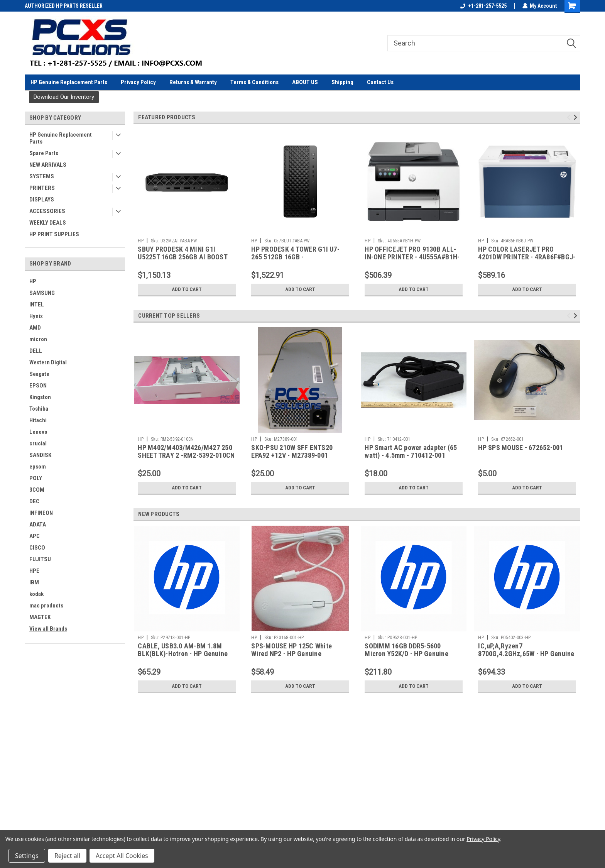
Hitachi (38, 420)
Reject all (67, 856)
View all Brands (48, 629)
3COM (37, 490)
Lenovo (38, 432)
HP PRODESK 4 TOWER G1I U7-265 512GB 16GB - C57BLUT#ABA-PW (295, 257)
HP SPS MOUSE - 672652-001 (521, 448)
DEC (34, 501)
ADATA (38, 525)
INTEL (37, 305)
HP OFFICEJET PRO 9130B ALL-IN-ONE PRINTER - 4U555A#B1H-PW (412, 257)
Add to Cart (187, 289)
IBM (34, 582)
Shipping (342, 82)
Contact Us (380, 82)
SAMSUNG (42, 293)
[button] (64, 97)
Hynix (36, 316)
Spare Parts (44, 153)
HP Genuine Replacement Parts (69, 82)
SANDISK (40, 455)
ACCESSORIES (47, 211)
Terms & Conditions (254, 82)
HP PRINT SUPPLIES (54, 234)
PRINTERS (42, 188)
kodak (36, 594)
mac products (46, 606)
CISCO (37, 548)
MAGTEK (40, 617)
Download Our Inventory (64, 97)
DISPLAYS (42, 200)
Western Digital (48, 362)
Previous (570, 117)
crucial (38, 443)
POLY (36, 478)
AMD (35, 328)
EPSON (38, 386)
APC (35, 536)
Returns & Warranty (193, 82)
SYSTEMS (42, 176)
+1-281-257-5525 (483, 6)
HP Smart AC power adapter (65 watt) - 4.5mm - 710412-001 (411, 452)
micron (38, 339)
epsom (38, 467)
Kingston (40, 397)
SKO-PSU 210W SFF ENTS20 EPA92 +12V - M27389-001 (292, 452)
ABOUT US (305, 82)
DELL (36, 351)
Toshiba (39, 409)
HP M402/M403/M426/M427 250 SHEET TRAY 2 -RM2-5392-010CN (186, 452)
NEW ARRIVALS (48, 165)
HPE (34, 571)
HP (33, 281)
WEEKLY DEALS (48, 223)
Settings (27, 856)
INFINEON (41, 513)
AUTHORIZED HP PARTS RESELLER (64, 6)
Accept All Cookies (122, 856)
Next (577, 117)
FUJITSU (40, 559)
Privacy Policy (138, 82)
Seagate (39, 374)
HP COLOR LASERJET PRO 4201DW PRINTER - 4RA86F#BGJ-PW (527, 257)
